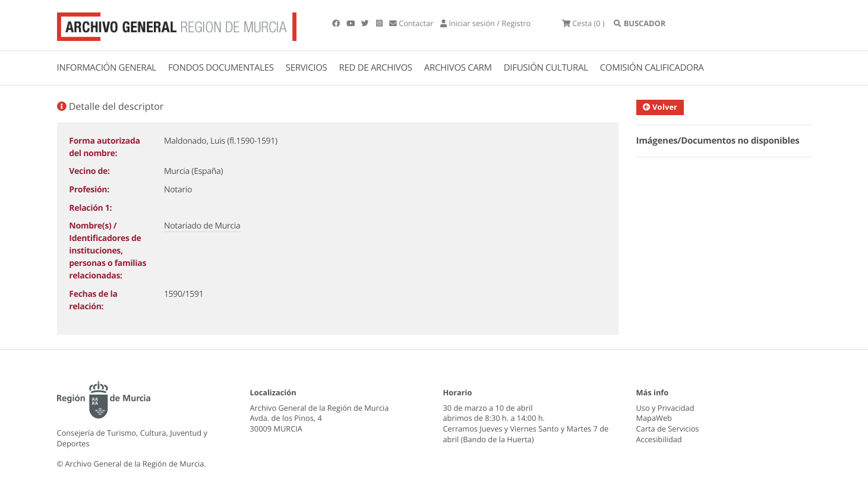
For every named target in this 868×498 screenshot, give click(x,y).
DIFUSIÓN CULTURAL (546, 68)
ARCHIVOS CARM (458, 68)
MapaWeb (654, 418)
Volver (667, 107)
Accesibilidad (659, 439)
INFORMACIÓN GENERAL (107, 68)
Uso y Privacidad (665, 408)
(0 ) (587, 24)
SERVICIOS (307, 68)
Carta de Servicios (668, 429)
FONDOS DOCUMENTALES (221, 68)
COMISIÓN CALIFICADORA (652, 68)
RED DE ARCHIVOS (376, 68)
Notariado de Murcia (202, 226)
